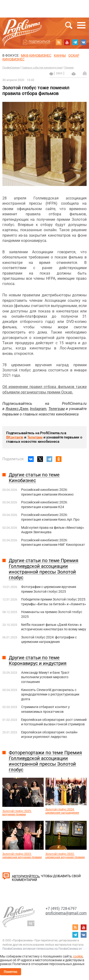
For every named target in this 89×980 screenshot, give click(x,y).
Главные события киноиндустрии (42, 68)
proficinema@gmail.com (66, 913)
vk (84, 42)
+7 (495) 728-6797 (61, 909)
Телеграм (35, 437)
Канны (60, 55)
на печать (74, 74)
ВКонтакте (15, 437)
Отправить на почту (85, 73)
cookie (78, 956)
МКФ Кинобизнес (36, 55)
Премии (69, 68)
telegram (75, 42)
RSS (59, 42)
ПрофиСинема (11, 68)
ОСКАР (74, 55)
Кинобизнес (13, 59)
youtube (67, 42)
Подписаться (39, 42)
